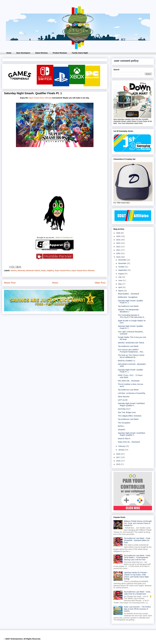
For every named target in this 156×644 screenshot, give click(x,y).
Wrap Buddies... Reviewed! (129, 294)
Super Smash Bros (62, 271)
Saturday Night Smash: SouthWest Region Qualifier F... (131, 434)
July (120, 277)
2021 (118, 250)
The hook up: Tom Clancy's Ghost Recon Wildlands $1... (131, 356)
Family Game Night (80, 53)
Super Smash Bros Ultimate (40, 98)
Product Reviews (60, 53)
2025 (118, 236)
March (121, 291)
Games (14, 271)
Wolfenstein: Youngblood (128, 297)
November (123, 263)
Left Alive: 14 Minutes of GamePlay (132, 393)
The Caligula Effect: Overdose (130, 416)
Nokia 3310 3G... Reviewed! (129, 442)
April (120, 287)
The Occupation (124, 423)
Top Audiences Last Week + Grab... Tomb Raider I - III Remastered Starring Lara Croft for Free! (138, 558)
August (121, 274)
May (120, 284)
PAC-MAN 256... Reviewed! (129, 381)
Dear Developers (23, 53)
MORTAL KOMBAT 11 (127, 361)
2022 (118, 247)
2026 (118, 233)
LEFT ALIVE (123, 400)
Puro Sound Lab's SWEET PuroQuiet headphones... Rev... (131, 351)
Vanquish (121, 430)
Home (9, 53)
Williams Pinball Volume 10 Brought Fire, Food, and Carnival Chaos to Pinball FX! (138, 523)
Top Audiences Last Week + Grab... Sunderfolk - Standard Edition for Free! (138, 540)
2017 (118, 457)
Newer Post (10, 283)
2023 (118, 243)
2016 (118, 461)
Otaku (43, 271)
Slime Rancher (124, 397)
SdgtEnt (50, 271)
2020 (118, 253)
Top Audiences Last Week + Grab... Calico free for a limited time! (138, 593)
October (122, 267)
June (120, 280)
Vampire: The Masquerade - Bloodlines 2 (129, 311)
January (122, 450)
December (123, 260)
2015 (118, 464)
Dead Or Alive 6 (124, 439)
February (122, 446)
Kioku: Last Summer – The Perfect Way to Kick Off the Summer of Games (137, 609)
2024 (118, 240)
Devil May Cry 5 (124, 409)
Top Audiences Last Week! (128, 306)
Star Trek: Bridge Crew (127, 412)
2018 (118, 454)
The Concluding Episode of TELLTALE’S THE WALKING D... (132, 316)
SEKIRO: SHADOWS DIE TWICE (131, 343)
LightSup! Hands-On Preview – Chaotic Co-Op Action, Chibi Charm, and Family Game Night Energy (136, 576)
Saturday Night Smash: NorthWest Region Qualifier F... (131, 404)
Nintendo (21, 271)
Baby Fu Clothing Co (64, 238)
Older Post (100, 283)
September (123, 270)
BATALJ (121, 426)
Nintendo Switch (33, 271)
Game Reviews (41, 53)
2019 (118, 257)
